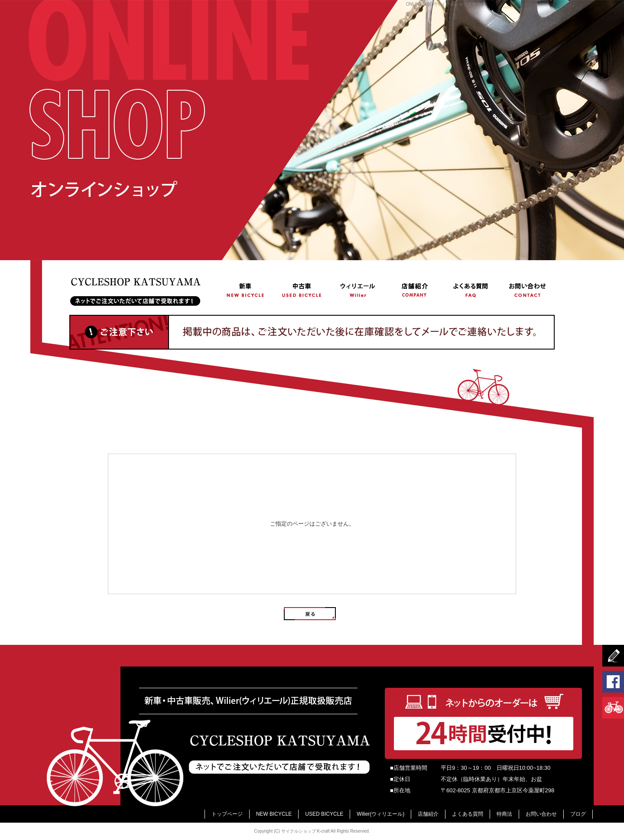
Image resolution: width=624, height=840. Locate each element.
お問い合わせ (527, 289)
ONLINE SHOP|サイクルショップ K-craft (446, 4)
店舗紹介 (414, 289)
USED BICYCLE (302, 289)
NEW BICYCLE (246, 289)
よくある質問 (471, 289)
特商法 (504, 814)
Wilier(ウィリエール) (358, 289)
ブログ (578, 814)
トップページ (143, 289)
